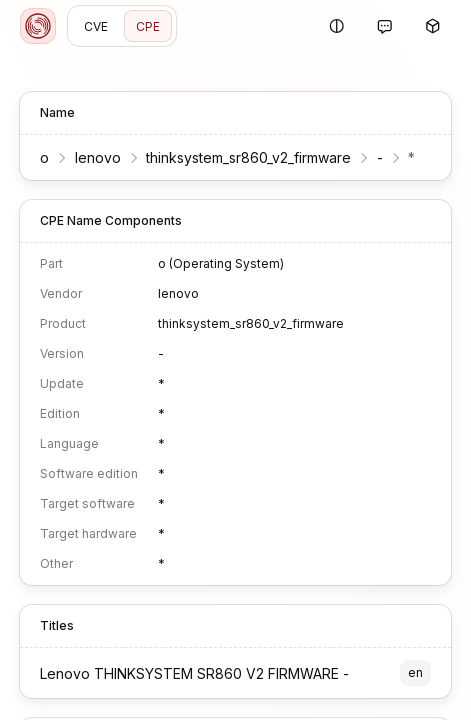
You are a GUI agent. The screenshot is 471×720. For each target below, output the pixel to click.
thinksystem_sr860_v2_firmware (248, 157)
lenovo (98, 157)
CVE (96, 26)
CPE (148, 26)
